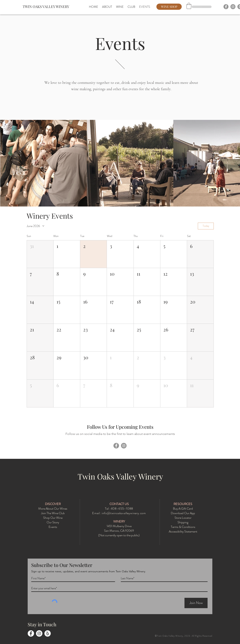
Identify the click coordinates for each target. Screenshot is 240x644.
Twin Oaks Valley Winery (120, 476)
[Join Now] (196, 603)
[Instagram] (233, 7)
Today (206, 226)
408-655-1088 (122, 508)
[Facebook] (226, 7)
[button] (189, 6)
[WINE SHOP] (169, 7)
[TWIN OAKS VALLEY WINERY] (48, 7)
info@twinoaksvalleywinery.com (124, 513)
